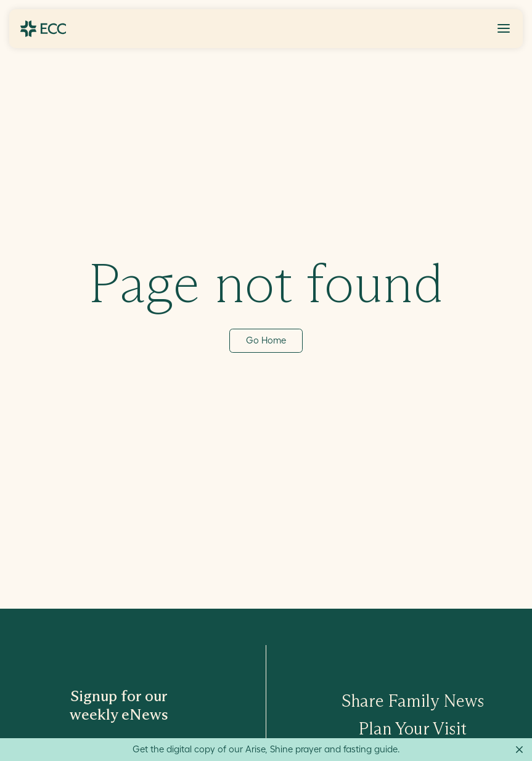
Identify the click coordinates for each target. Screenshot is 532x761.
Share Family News (413, 701)
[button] (504, 28)
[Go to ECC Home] (43, 29)
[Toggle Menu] (504, 28)
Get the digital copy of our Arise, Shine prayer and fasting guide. (266, 749)
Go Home (266, 340)
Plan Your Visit (413, 728)
